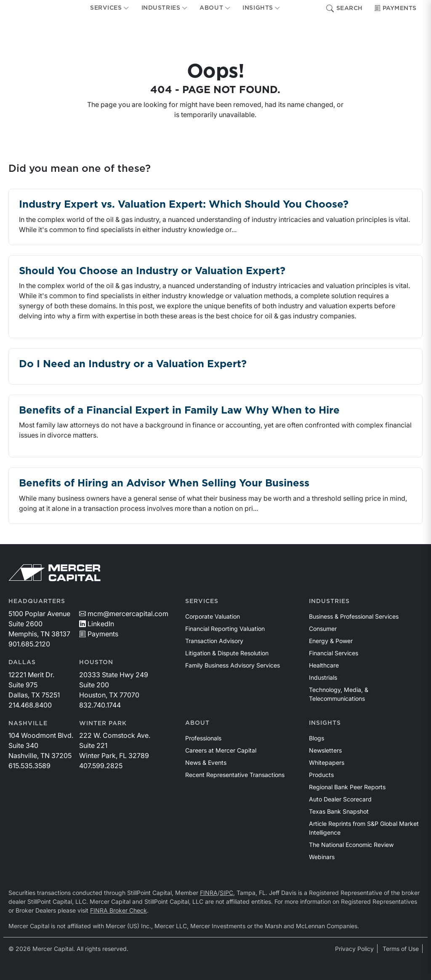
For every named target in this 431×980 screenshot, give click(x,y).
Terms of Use (401, 949)
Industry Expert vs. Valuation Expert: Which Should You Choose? (184, 205)
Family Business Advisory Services (233, 665)
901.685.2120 (29, 644)
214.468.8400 (30, 705)
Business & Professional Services (354, 616)
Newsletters (325, 750)
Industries (329, 601)
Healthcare (324, 665)
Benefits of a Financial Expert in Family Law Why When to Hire (179, 411)
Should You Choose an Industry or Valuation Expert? (152, 271)
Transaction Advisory (214, 641)
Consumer (323, 629)
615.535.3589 (29, 766)
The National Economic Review (351, 845)
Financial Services (334, 653)
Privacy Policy (354, 949)
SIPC (226, 893)
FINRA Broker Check (118, 910)
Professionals (203, 738)
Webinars (322, 857)
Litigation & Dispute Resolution (227, 653)
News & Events (206, 762)
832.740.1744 (100, 705)
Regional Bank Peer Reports (347, 787)
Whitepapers (327, 762)
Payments (396, 8)
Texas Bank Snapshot (339, 811)
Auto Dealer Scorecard (340, 799)
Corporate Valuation (213, 616)
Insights (325, 723)
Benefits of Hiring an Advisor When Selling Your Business (164, 483)
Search (345, 9)
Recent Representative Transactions (235, 775)
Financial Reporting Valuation (225, 629)
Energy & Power (331, 641)
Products (321, 775)
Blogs (317, 738)
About (197, 723)
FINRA (209, 893)
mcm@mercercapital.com (124, 614)
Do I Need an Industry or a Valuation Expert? (133, 364)
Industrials (323, 677)
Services (202, 601)
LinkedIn (97, 624)
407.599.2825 (101, 766)
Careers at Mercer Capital (221, 750)
